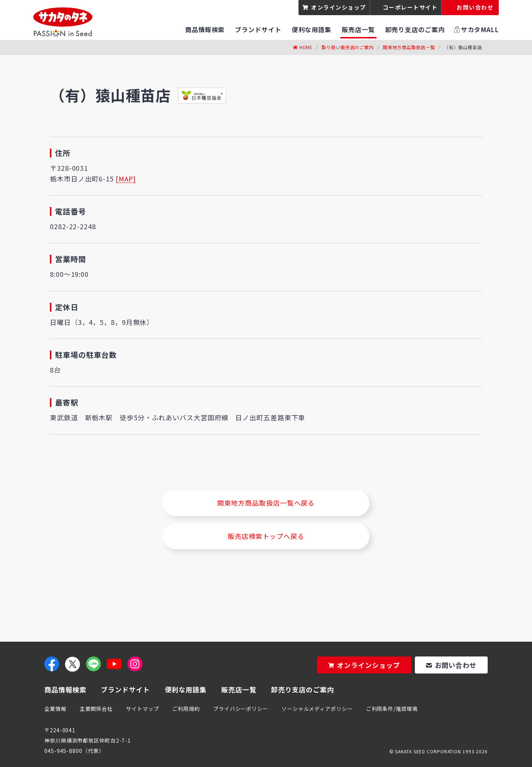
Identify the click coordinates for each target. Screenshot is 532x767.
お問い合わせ (456, 665)
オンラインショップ (339, 7)
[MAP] (126, 179)
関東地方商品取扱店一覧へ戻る (266, 503)
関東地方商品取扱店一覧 (409, 47)
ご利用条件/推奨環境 (392, 709)
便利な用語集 (186, 689)
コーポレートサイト (410, 7)
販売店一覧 (239, 689)
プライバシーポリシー (241, 709)
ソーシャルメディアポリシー (317, 709)
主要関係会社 (96, 709)
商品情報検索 (65, 689)
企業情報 (55, 709)
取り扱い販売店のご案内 (348, 47)
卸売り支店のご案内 (303, 689)
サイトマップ (142, 709)
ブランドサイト (125, 689)
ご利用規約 (186, 709)
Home (306, 47)
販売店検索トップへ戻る (266, 536)
